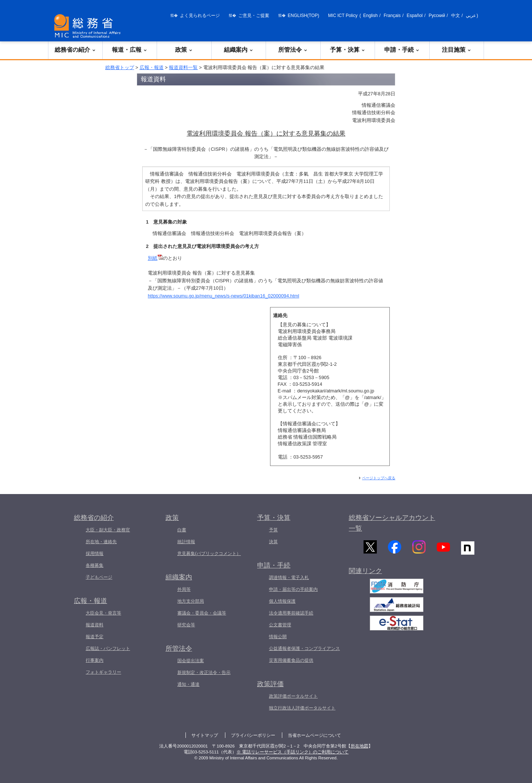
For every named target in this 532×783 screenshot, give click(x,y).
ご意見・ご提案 (254, 16)
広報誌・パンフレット (108, 648)
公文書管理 (280, 625)
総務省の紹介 (75, 50)
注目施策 (457, 50)
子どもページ (99, 577)
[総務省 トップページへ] (89, 26)
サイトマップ (205, 735)
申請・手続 (402, 50)
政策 (184, 50)
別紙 (155, 258)
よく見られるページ (200, 16)
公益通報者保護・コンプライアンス (304, 648)
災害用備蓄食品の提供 (291, 660)
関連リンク (365, 575)
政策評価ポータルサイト (293, 696)
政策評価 (270, 684)
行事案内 (95, 660)
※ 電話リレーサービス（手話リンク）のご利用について (292, 752)
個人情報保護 (282, 601)
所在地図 (359, 746)
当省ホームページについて (314, 735)
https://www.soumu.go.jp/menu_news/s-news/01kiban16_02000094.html (224, 296)
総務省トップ (120, 67)
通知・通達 (188, 684)
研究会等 (186, 625)
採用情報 (95, 554)
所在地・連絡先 (101, 542)
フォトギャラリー (103, 672)
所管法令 (293, 50)
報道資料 (95, 625)
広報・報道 (152, 67)
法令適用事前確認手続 (291, 613)
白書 (182, 530)
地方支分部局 (191, 601)
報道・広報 (130, 50)
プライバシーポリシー (253, 735)
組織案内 (239, 50)
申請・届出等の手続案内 (293, 589)
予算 (273, 530)
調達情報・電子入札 (289, 578)
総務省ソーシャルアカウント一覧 (392, 523)
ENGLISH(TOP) (303, 16)
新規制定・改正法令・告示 (204, 673)
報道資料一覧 (183, 67)
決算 (273, 542)
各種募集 (95, 565)
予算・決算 (348, 50)
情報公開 (278, 637)
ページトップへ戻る (379, 478)
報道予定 (95, 637)
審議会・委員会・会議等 (202, 613)
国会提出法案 (191, 661)
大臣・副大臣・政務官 (108, 530)
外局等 (184, 589)
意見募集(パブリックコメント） (209, 554)
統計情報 (186, 542)
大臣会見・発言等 (103, 613)
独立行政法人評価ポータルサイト (302, 708)
